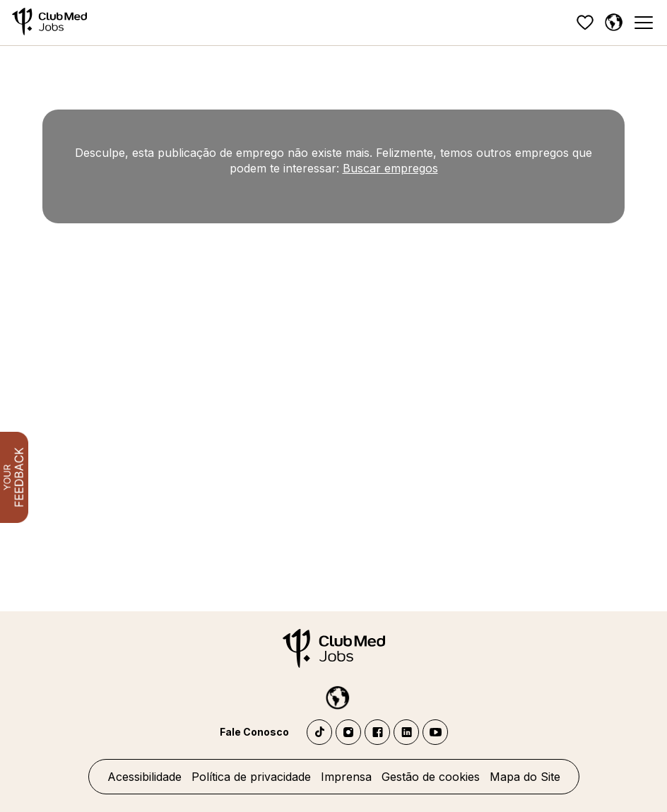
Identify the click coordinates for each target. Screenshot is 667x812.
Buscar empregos (390, 168)
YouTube (435, 732)
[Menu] (643, 23)
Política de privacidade (251, 777)
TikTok (319, 732)
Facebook (377, 732)
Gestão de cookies (431, 777)
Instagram (348, 732)
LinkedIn (406, 732)
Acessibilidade (144, 777)
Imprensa (346, 777)
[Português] (613, 23)
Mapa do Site (525, 777)
